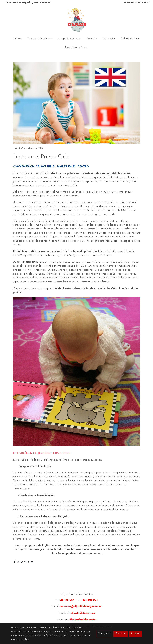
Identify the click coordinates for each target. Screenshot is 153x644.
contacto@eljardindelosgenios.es (80, 607)
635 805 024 (90, 600)
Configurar (104, 634)
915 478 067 (67, 600)
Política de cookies (20, 640)
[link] (76, 20)
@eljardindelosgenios (83, 620)
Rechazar (121, 634)
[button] (18, 39)
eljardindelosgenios (83, 613)
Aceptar (135, 634)
